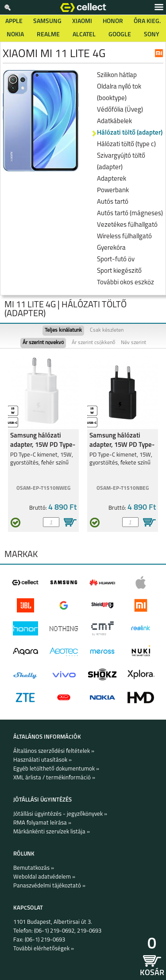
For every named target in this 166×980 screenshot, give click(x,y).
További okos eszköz (125, 283)
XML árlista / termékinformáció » (54, 778)
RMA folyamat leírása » (42, 823)
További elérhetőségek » (44, 949)
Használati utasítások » (42, 760)
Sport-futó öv (116, 260)
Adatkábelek (114, 122)
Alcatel (84, 35)
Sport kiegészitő (119, 271)
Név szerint (133, 343)
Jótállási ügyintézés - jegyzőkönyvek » (60, 814)
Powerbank (113, 191)
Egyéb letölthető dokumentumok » (56, 769)
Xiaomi (82, 21)
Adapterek (112, 179)
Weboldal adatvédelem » (44, 877)
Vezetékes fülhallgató (127, 225)
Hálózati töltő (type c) (126, 145)
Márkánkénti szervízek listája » (52, 832)
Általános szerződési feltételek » (54, 751)
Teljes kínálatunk (63, 330)
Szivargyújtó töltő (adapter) (121, 162)
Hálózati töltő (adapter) (130, 133)
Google (120, 35)
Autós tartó (113, 202)
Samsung (47, 21)
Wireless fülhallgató (124, 237)
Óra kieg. (147, 21)
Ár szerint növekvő (43, 343)
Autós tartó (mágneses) (130, 214)
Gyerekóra (111, 248)
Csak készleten (107, 330)
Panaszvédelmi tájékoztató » (49, 886)
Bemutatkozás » (34, 868)
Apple (14, 21)
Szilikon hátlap (117, 76)
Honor (113, 21)
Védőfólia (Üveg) (120, 110)
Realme (48, 35)
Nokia (15, 35)
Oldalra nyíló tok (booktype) (119, 93)
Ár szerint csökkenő (93, 343)
